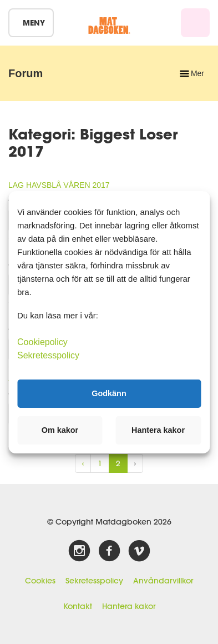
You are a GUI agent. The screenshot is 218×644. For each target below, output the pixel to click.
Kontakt (78, 606)
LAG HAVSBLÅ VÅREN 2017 (59, 185)
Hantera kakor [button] (158, 430)
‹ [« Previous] (83, 463)
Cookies (40, 581)
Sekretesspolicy (94, 581)
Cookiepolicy (42, 341)
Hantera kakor (129, 606)
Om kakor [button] (60, 430)
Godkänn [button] (109, 393)
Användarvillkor (163, 581)
